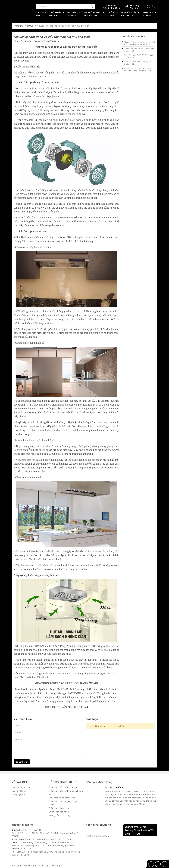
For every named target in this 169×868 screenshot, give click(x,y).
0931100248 (25, 849)
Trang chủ (18, 26)
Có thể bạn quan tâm (134, 36)
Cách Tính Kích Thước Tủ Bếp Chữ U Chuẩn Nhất (139, 50)
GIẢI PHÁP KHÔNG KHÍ (75, 14)
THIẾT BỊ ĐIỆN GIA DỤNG (57, 14)
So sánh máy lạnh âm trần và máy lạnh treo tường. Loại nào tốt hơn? (138, 69)
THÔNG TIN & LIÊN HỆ (150, 14)
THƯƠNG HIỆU (42, 14)
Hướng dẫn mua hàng (59, 815)
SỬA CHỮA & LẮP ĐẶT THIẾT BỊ (131, 14)
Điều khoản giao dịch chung (62, 798)
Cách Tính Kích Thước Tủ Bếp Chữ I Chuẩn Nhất (138, 56)
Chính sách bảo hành (59, 812)
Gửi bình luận (22, 762)
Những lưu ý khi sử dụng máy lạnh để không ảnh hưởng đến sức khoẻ (140, 43)
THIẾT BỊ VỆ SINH (113, 14)
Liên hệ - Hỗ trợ (19, 791)
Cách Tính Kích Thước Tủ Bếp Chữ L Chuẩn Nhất (139, 63)
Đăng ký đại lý (19, 795)
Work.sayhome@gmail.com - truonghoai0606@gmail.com (46, 846)
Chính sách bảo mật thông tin (63, 787)
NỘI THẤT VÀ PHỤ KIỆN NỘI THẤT (95, 14)
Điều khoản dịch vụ (21, 787)
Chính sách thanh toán (59, 808)
